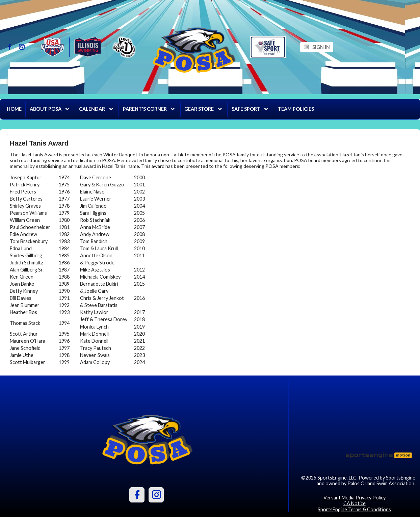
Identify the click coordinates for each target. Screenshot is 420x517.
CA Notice (355, 503)
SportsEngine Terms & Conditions (354, 509)
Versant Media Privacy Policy (355, 498)
